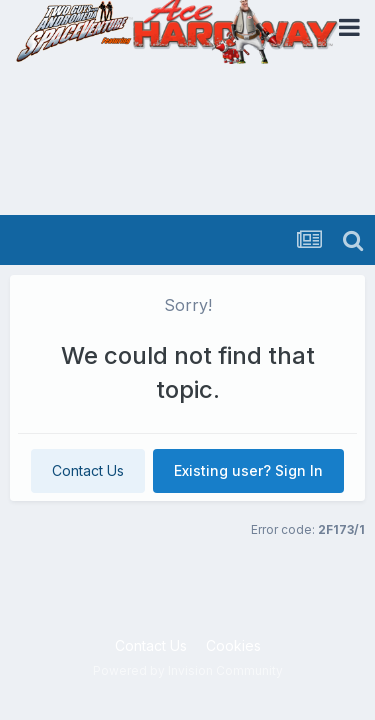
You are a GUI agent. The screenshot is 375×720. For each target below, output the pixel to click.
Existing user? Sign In (248, 470)
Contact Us (88, 470)
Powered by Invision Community (188, 670)
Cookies (233, 645)
